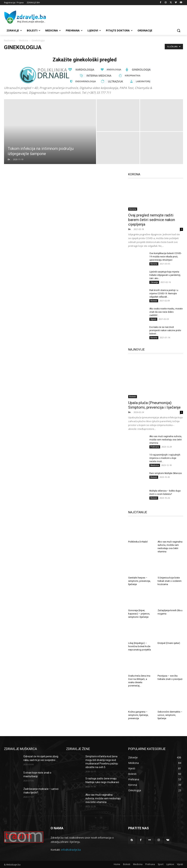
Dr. (9, 159)
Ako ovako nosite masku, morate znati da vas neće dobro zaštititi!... (166, 312)
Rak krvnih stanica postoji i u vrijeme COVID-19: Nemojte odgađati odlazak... (164, 294)
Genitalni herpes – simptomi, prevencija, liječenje (139, 581)
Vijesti (153, 319)
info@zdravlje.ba (71, 850)
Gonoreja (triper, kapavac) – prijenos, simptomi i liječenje (139, 614)
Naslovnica (10, 40)
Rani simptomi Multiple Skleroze (166, 473)
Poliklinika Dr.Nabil (138, 542)
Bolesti (154, 301)
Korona (133, 209)
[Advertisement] (90, 17)
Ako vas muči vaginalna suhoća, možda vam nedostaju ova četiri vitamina (166, 440)
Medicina (23, 40)
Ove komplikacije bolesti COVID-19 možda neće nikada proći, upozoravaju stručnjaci (165, 257)
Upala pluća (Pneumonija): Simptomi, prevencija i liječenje (154, 405)
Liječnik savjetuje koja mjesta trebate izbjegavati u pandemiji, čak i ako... (165, 275)
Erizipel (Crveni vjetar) (169, 643)
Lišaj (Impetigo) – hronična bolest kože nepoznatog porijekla (140, 646)
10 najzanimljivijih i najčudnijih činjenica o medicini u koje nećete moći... (165, 458)
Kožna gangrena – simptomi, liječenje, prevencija (138, 715)
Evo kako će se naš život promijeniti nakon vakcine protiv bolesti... (165, 330)
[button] (179, 31)
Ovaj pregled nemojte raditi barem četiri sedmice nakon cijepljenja (152, 220)
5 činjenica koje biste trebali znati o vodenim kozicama (170, 581)
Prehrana (155, 447)
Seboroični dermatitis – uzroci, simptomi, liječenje (170, 715)
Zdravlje (154, 282)
